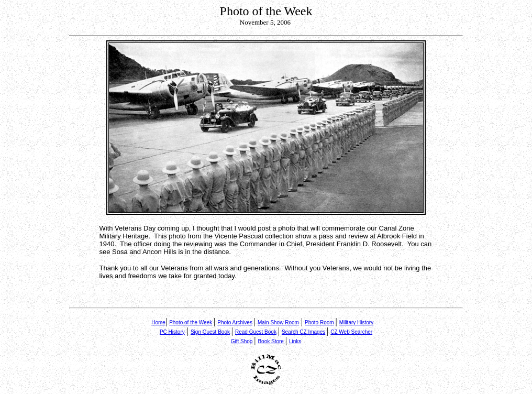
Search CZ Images (303, 332)
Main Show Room (278, 322)
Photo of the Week (191, 322)
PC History (172, 332)
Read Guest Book (256, 332)
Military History (357, 322)
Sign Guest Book (210, 332)
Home (158, 322)
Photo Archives (235, 322)
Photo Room (319, 322)
